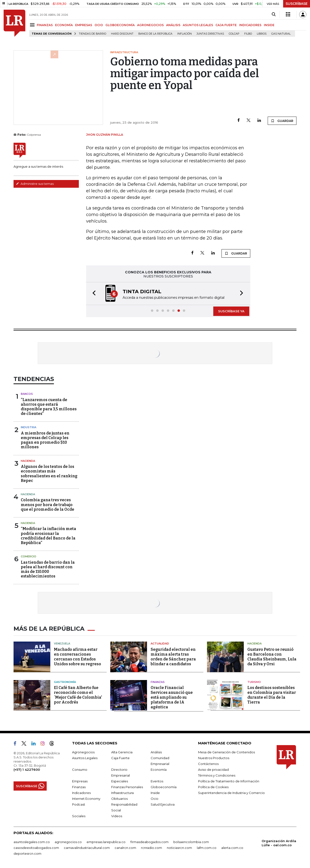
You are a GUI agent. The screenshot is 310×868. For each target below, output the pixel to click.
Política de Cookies (213, 787)
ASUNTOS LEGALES (198, 25)
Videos (117, 816)
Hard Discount (122, 34)
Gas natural (281, 34)
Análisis (156, 752)
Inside (155, 793)
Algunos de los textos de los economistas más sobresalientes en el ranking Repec (49, 474)
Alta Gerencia (122, 752)
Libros (262, 34)
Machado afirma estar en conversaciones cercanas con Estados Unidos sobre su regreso (77, 657)
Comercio (29, 556)
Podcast (79, 804)
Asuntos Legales (85, 758)
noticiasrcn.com (179, 848)
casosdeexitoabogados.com (36, 848)
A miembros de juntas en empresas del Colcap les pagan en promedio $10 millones (45, 440)
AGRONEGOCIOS (150, 25)
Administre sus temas (35, 184)
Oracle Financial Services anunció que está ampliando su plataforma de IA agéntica (172, 697)
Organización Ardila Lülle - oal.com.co (279, 843)
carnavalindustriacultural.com (87, 848)
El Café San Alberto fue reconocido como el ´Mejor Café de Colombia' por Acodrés (78, 695)
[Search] (274, 15)
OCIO (99, 25)
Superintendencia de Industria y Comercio (231, 793)
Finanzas (158, 682)
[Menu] (33, 25)
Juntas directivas (210, 34)
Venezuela (62, 644)
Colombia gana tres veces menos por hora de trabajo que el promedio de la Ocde (48, 505)
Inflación (185, 34)
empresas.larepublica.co (106, 842)
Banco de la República (155, 34)
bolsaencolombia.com (191, 842)
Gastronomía (65, 682)
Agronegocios (83, 752)
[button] (93, 294)
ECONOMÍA (64, 25)
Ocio (155, 799)
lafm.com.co (207, 848)
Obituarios (119, 799)
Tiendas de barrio (92, 34)
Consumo (80, 770)
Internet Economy (86, 799)
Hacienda (28, 461)
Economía (159, 770)
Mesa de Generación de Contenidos (226, 752)
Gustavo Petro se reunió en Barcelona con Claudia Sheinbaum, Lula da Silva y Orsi (272, 657)
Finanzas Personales (127, 787)
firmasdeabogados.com (149, 842)
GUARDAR (282, 121)
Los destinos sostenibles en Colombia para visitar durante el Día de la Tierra (272, 695)
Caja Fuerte (120, 758)
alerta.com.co (232, 848)
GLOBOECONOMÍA (120, 25)
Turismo (254, 682)
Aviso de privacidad (213, 770)
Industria (29, 427)
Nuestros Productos (214, 758)
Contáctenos (208, 764)
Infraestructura (122, 793)
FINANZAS (45, 25)
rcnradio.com (151, 848)
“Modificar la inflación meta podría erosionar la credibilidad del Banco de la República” (48, 536)
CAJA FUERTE (226, 25)
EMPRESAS (84, 25)
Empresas (80, 781)
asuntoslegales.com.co (32, 842)
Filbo (248, 34)
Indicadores (81, 793)
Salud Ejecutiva (163, 804)
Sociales (79, 816)
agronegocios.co (68, 842)
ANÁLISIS (173, 25)
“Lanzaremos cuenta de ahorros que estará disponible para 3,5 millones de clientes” (49, 407)
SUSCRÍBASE (297, 4)
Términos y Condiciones (217, 775)
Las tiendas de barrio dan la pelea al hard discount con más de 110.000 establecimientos (48, 569)
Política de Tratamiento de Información (229, 781)
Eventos (157, 781)
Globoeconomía (164, 787)
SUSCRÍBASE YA (231, 311)
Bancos (27, 394)
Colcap (234, 34)
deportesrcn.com (27, 853)
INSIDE (269, 25)
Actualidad (160, 644)
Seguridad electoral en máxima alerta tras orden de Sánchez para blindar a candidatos (173, 657)
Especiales (120, 781)
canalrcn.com (125, 848)
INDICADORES (250, 25)
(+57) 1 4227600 (27, 770)
